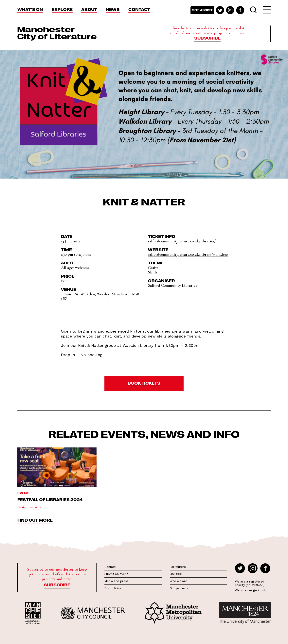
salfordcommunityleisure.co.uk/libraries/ (182, 241)
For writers (178, 567)
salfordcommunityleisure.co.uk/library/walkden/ (188, 254)
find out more (35, 520)
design (252, 590)
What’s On (30, 9)
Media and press (116, 581)
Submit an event (116, 574)
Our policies (113, 588)
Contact (139, 9)
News (113, 9)
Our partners (179, 588)
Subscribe (207, 38)
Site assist (202, 10)
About (89, 9)
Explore (62, 9)
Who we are (178, 581)
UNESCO (176, 574)
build (264, 590)
